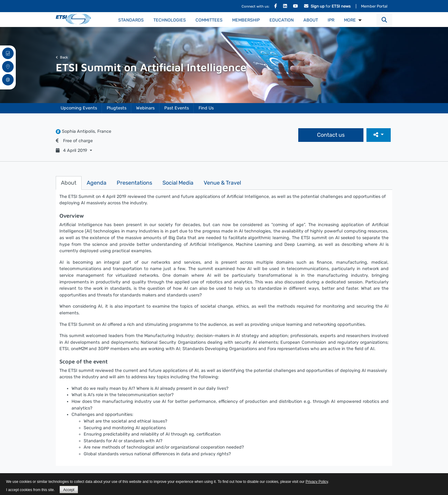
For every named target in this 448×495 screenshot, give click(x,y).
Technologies (170, 20)
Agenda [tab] (97, 183)
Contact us (331, 135)
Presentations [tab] (134, 183)
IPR (331, 20)
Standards (131, 20)
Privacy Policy (317, 482)
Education (282, 20)
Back (62, 57)
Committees (209, 20)
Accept (69, 490)
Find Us (206, 108)
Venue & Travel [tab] (222, 183)
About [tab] (69, 183)
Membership (246, 20)
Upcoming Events (79, 108)
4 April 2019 (72, 151)
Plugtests (117, 108)
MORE (350, 20)
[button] (384, 20)
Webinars (145, 108)
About (311, 20)
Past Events (177, 108)
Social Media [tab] (178, 183)
